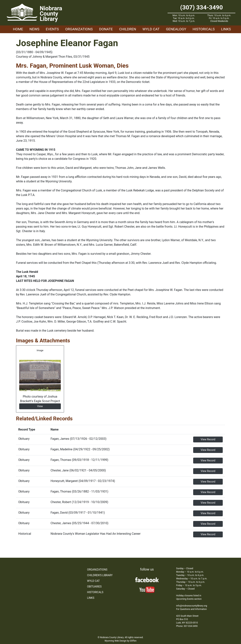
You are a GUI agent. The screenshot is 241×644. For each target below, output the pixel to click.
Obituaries (94, 587)
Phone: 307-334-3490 (187, 626)
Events (52, 29)
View (40, 406)
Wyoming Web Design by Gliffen (120, 641)
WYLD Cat (151, 29)
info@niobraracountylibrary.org (192, 606)
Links (226, 29)
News (35, 29)
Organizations (79, 29)
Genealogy (176, 29)
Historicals (204, 29)
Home (18, 29)
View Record (208, 439)
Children (128, 29)
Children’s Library (100, 575)
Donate (106, 29)
